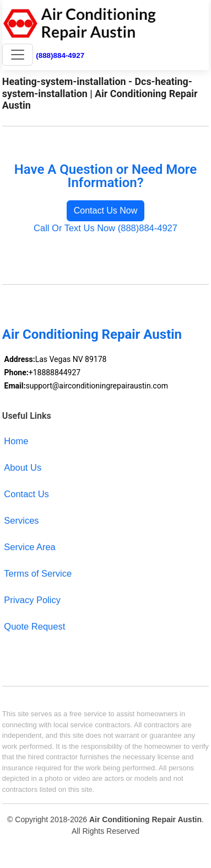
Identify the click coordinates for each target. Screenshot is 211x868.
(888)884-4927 (60, 55)
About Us (23, 467)
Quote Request (34, 626)
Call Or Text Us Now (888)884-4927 (105, 228)
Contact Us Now (106, 211)
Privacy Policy (32, 600)
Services (21, 520)
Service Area (29, 547)
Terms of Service (38, 573)
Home (16, 441)
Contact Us (26, 494)
